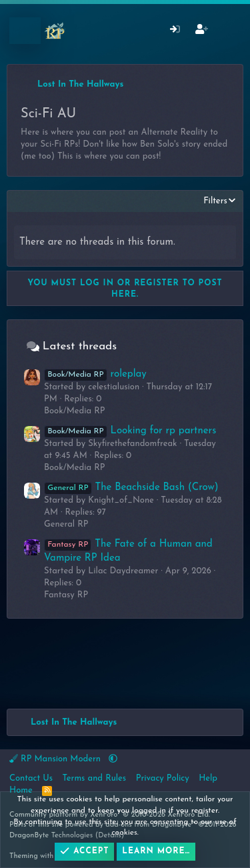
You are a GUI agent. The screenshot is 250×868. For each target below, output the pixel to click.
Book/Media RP (75, 411)
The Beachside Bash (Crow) (131, 488)
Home (21, 790)
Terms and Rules (95, 778)
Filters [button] (215, 201)
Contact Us (31, 778)
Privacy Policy (163, 778)
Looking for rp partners (130, 431)
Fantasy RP (66, 595)
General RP (66, 524)
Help (208, 778)
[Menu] (25, 31)
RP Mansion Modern (56, 759)
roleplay (95, 374)
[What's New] (228, 31)
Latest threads (80, 346)
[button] (113, 759)
